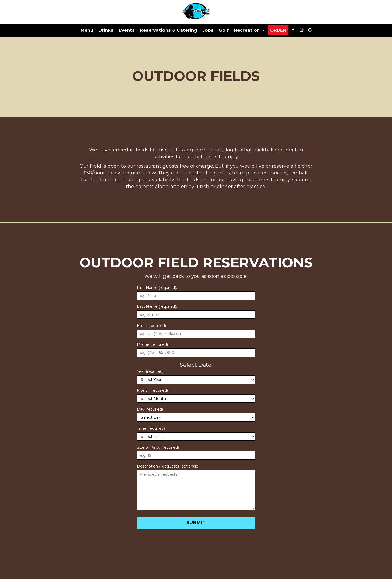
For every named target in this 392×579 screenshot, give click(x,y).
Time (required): (151, 428)
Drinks (106, 30)
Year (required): (151, 371)
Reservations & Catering (168, 30)
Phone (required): (153, 344)
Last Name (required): (157, 306)
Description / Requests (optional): (167, 466)
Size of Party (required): (158, 447)
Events (127, 30)
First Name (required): (157, 288)
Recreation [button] (249, 30)
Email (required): (152, 326)
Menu (87, 30)
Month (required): (153, 390)
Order (278, 30)
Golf (224, 30)
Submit (196, 523)
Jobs (208, 30)
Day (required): (150, 409)
